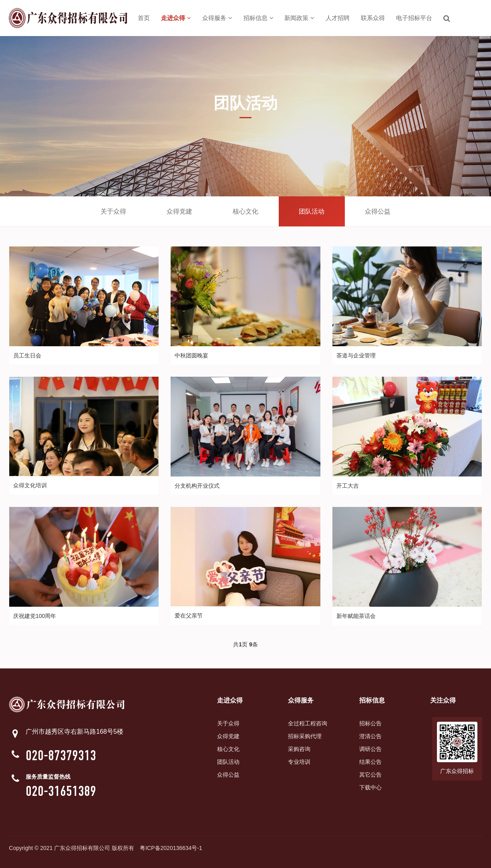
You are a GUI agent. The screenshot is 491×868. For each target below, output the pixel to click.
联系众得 (373, 18)
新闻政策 (299, 18)
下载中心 (370, 787)
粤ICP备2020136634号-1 (171, 848)
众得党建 (179, 211)
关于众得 (113, 211)
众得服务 (217, 18)
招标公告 (370, 723)
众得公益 (378, 211)
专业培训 (299, 762)
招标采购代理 (305, 736)
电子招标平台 (414, 18)
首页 (144, 18)
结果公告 (370, 762)
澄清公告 (370, 736)
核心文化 (245, 211)
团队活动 (312, 211)
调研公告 (370, 749)
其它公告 (370, 775)
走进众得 (176, 18)
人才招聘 (338, 18)
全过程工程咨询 (308, 723)
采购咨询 (299, 749)
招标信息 (259, 18)
